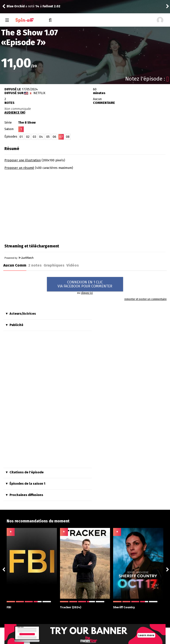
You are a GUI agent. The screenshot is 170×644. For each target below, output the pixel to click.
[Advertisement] (42, 205)
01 (21, 137)
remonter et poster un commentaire (146, 299)
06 (54, 137)
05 (48, 137)
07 (61, 137)
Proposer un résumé (19, 168)
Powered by (19, 258)
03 (34, 137)
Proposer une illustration (23, 160)
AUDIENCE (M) (15, 113)
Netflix (39, 93)
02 (28, 137)
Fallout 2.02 (51, 6)
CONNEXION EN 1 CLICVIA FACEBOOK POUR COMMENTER (85, 284)
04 (41, 137)
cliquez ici (87, 293)
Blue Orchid (16, 6)
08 (68, 137)
